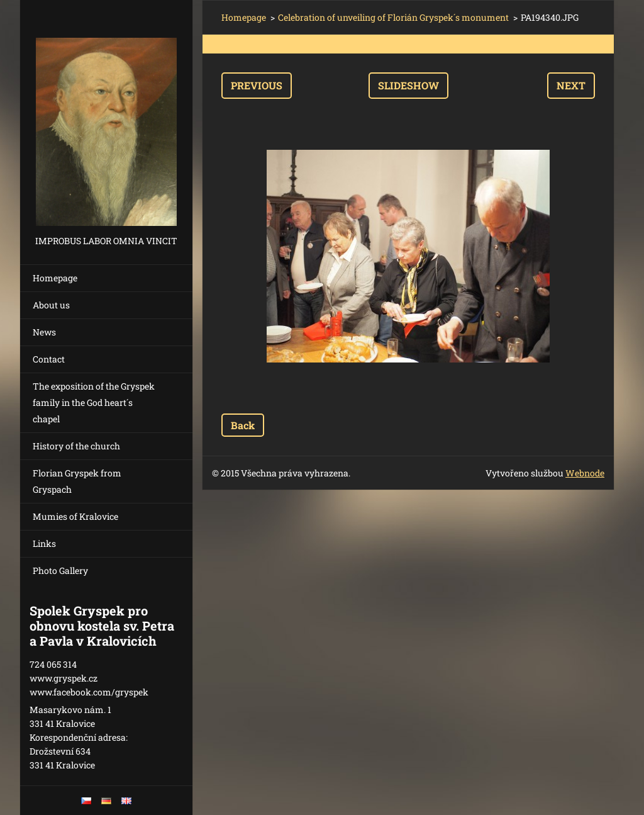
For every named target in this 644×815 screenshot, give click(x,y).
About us (51, 305)
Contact (49, 359)
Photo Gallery (60, 570)
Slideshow (408, 85)
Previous (257, 85)
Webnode (585, 473)
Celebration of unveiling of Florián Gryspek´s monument (393, 17)
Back (243, 425)
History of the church (76, 446)
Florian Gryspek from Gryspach (77, 481)
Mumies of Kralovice (75, 516)
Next (571, 85)
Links (44, 543)
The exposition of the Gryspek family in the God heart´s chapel (94, 402)
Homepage (55, 278)
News (44, 332)
